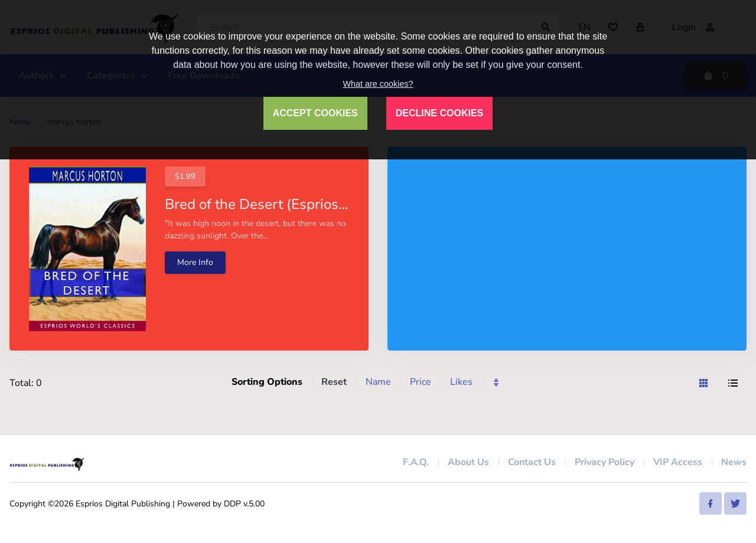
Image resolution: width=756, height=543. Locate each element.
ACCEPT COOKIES (315, 113)
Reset (334, 382)
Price (421, 382)
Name (378, 382)
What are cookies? (378, 84)
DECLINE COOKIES (439, 113)
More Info (195, 262)
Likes (461, 382)
